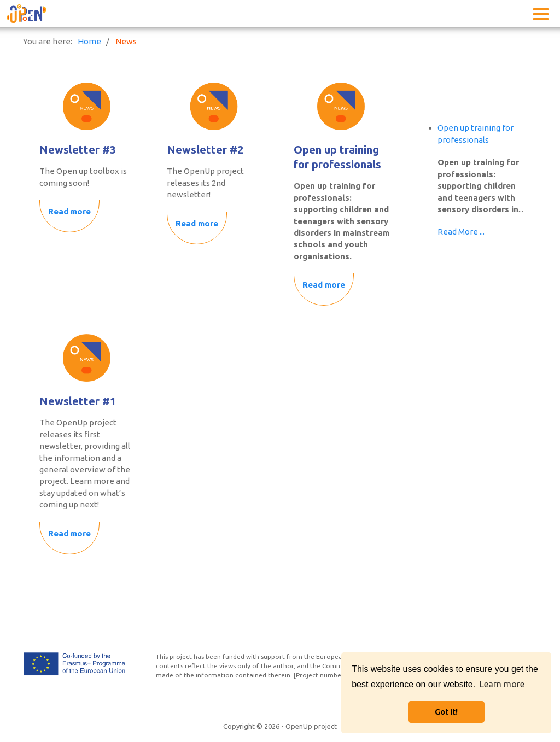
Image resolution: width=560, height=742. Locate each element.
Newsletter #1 (78, 401)
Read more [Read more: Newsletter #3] (69, 211)
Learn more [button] (502, 684)
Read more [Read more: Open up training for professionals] (324, 285)
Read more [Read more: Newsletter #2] (197, 223)
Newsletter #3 (78, 150)
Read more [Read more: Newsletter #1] (69, 533)
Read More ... (461, 232)
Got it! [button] (446, 712)
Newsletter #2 (205, 150)
